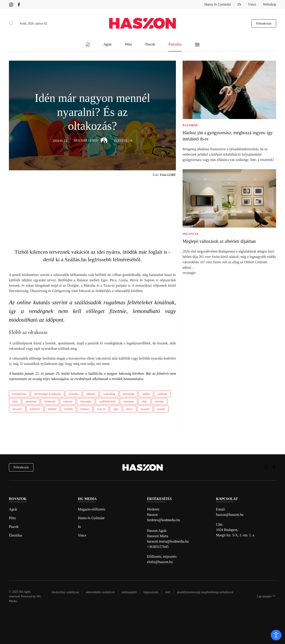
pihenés (91, 394)
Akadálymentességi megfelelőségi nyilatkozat (205, 592)
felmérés (35, 409)
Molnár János (91, 141)
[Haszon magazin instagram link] (11, 4)
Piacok (14, 527)
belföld (68, 409)
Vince (252, 4)
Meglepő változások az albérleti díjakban (219, 241)
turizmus (129, 401)
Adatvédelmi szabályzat (100, 592)
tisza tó (101, 409)
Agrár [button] (107, 44)
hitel (15, 401)
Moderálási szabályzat (65, 592)
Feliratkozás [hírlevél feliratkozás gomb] (264, 23)
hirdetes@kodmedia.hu (163, 520)
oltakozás (50, 401)
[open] (276, 635)
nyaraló (145, 409)
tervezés (17, 409)
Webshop (270, 4)
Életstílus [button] (175, 44)
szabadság (109, 394)
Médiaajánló (129, 592)
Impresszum (151, 592)
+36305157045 (158, 547)
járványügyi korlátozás (48, 394)
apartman (31, 401)
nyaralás (74, 394)
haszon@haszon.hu (230, 515)
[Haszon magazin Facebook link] (19, 4)
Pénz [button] (129, 44)
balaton (85, 409)
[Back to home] (142, 23)
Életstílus (16, 535)
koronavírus (19, 394)
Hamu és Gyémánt (218, 4)
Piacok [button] (150, 44)
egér (116, 409)
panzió (161, 409)
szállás (146, 394)
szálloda (162, 394)
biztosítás (86, 401)
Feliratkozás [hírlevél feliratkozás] (21, 467)
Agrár (13, 509)
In (79, 527)
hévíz (130, 409)
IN (239, 4)
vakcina (68, 401)
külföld (52, 409)
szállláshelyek (107, 401)
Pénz (12, 518)
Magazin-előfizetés (92, 509)
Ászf (168, 592)
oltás (145, 401)
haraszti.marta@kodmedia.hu (168, 541)
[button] (11, 23)
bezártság (129, 394)
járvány (160, 401)
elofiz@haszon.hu (160, 562)
